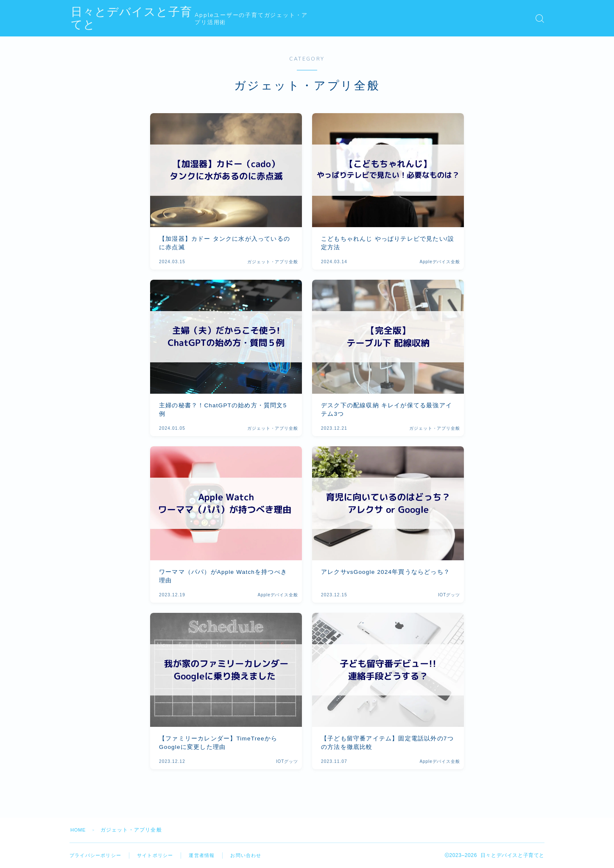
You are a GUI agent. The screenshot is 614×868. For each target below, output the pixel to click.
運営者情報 (210, 855)
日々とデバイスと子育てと (146, 18)
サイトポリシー (161, 855)
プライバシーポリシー (98, 855)
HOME (79, 830)
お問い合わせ (256, 855)
